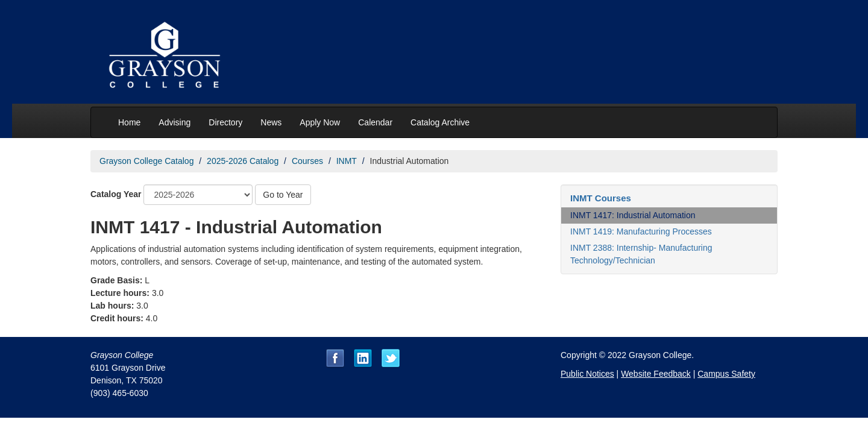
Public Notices (587, 374)
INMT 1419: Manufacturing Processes (641, 231)
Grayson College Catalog (146, 161)
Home (129, 122)
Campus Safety (726, 374)
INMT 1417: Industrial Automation (633, 215)
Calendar (375, 122)
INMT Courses (601, 198)
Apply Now (320, 122)
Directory (225, 122)
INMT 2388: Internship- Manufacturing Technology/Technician (641, 254)
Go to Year (283, 195)
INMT (347, 161)
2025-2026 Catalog (243, 161)
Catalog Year (116, 194)
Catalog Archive (440, 122)
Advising (175, 122)
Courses (307, 161)
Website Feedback (656, 374)
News (271, 122)
